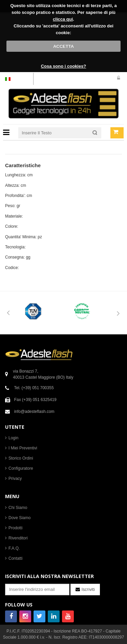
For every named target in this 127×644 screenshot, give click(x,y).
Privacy (15, 479)
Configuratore (21, 468)
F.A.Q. (14, 548)
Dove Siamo (19, 518)
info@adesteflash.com (34, 412)
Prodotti (15, 528)
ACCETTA (63, 46)
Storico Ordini (21, 458)
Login (13, 438)
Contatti (15, 558)
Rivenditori (18, 538)
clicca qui (63, 19)
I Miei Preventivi (23, 448)
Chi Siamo (18, 508)
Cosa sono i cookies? (64, 66)
